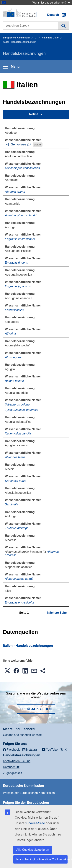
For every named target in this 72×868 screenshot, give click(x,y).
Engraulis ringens (17, 263)
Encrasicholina (15, 310)
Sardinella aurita (16, 481)
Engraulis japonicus (18, 286)
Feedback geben (36, 709)
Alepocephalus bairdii (19, 579)
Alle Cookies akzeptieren (33, 850)
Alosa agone (13, 357)
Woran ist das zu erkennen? (51, 3)
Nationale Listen (51, 38)
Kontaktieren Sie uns (17, 761)
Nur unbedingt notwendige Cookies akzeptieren (42, 859)
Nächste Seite (57, 613)
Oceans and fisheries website (22, 735)
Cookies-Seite (36, 823)
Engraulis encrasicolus (20, 239)
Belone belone (14, 381)
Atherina (11, 334)
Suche (64, 26)
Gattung (38, 145)
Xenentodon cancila (18, 433)
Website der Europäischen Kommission (29, 793)
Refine (34, 114)
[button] (7, 671)
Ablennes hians (15, 457)
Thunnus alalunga (17, 528)
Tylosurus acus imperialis (22, 410)
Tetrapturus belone (17, 404)
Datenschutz (11, 767)
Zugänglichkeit (13, 773)
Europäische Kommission (17, 38)
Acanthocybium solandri (21, 215)
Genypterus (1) (21, 144)
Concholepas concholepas (22, 168)
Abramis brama (15, 192)
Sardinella (12, 504)
